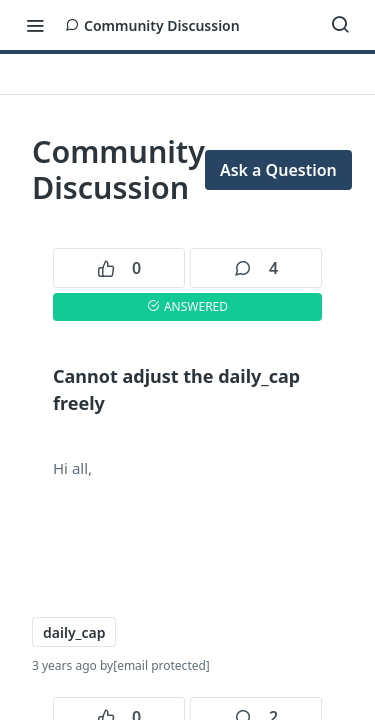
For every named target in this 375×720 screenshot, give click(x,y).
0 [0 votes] (119, 268)
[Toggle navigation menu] (35, 25)
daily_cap (74, 632)
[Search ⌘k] (340, 25)
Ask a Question (278, 170)
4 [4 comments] (256, 268)
